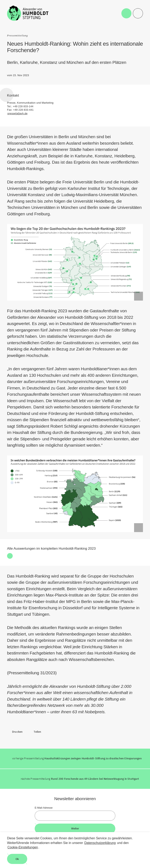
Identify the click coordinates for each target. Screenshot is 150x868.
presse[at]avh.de (17, 113)
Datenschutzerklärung (100, 843)
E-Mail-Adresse (44, 808)
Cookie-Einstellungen (23, 847)
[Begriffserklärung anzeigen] (139, 296)
